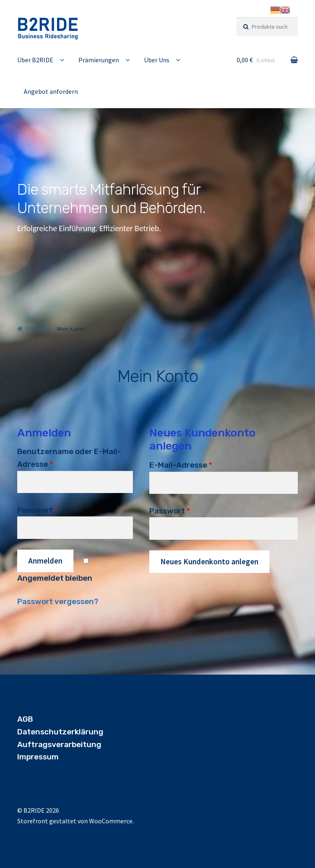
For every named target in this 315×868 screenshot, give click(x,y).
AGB (25, 719)
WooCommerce (111, 821)
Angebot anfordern (51, 91)
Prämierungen (99, 60)
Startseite (38, 329)
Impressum (38, 757)
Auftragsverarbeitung (59, 744)
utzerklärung (79, 732)
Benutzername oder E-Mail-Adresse (69, 458)
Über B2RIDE (35, 60)
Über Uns (157, 60)
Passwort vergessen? (58, 601)
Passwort (38, 510)
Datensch (35, 732)
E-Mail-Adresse (181, 465)
